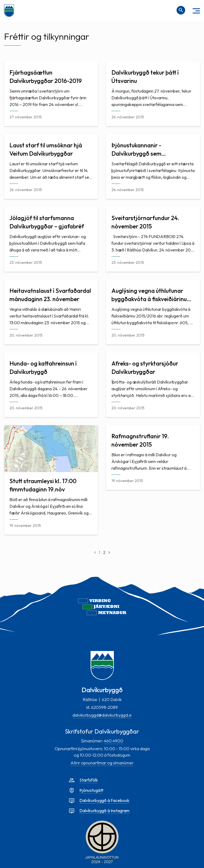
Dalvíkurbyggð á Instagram (104, 811)
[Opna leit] (181, 10)
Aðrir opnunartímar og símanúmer (102, 763)
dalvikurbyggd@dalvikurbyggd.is (102, 715)
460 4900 (114, 741)
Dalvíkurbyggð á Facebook (104, 800)
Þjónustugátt (91, 790)
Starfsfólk (89, 780)
